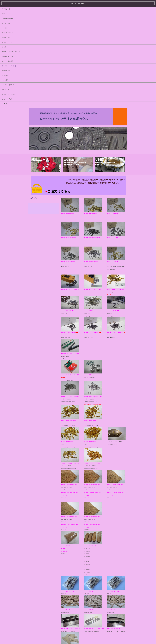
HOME (31, 633)
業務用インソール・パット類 (42, 144)
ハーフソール (37, 120)
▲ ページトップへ (121, 634)
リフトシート (37, 101)
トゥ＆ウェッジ (38, 134)
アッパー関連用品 (39, 153)
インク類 (36, 167)
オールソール (37, 129)
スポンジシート (38, 106)
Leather (35, 196)
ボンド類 (36, 172)
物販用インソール (39, 148)
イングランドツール (39, 177)
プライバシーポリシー (38, 628)
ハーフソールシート (39, 125)
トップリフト (37, 115)
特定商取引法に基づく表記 (58, 628)
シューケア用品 (38, 191)
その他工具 (37, 182)
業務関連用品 (37, 163)
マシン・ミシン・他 (39, 186)
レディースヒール (39, 111)
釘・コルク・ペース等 (40, 158)
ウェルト (36, 139)
